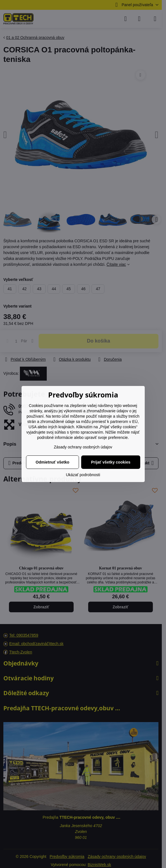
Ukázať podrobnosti (83, 475)
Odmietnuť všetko (52, 462)
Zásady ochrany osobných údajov (83, 447)
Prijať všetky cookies (111, 462)
